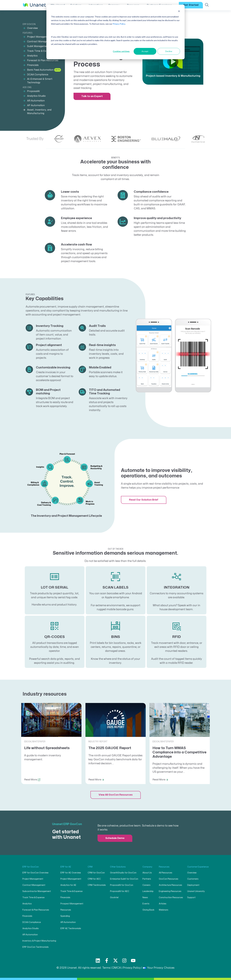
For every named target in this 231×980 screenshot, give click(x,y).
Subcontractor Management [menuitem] (37, 891)
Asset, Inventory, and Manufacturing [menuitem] (39, 112)
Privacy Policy (119, 24)
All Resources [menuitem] (166, 873)
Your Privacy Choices (159, 968)
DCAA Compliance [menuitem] (38, 75)
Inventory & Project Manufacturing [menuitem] (39, 941)
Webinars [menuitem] (164, 910)
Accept (145, 51)
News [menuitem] (145, 898)
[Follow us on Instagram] (124, 961)
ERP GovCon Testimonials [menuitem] (36, 947)
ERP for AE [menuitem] (66, 867)
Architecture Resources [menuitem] (170, 885)
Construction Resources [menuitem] (171, 898)
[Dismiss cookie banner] (179, 11)
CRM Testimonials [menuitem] (97, 885)
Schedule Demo (115, 838)
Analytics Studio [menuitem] (36, 96)
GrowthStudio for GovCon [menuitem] (123, 873)
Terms (106, 968)
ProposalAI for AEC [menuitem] (120, 891)
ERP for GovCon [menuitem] (31, 867)
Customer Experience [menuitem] (198, 867)
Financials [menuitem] (33, 65)
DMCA (117, 968)
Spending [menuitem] (65, 916)
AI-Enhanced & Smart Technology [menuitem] (40, 81)
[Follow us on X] (115, 961)
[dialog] (115, 32)
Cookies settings (121, 51)
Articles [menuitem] (163, 904)
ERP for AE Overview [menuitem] (71, 873)
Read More (31, 780)
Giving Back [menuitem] (148, 910)
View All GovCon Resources (116, 795)
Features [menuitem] (28, 33)
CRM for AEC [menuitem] (94, 879)
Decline (169, 51)
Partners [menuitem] (147, 879)
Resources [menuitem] (66, 910)
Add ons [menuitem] (27, 87)
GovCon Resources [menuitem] (169, 879)
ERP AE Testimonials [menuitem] (71, 928)
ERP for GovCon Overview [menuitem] (35, 873)
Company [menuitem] (147, 867)
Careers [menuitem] (146, 885)
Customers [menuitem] (193, 879)
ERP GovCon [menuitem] (29, 24)
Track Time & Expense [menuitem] (40, 51)
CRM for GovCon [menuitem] (96, 873)
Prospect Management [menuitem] (72, 904)
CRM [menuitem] (90, 867)
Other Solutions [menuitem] (118, 867)
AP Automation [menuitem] (36, 105)
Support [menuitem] (191, 898)
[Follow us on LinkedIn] (98, 961)
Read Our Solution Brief (144, 500)
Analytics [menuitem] (32, 56)
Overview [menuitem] (32, 28)
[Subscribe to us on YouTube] (133, 961)
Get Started (191, 5)
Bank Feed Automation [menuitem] (40, 70)
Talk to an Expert (92, 96)
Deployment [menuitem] (193, 885)
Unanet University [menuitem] (196, 891)
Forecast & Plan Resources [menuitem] (43, 60)
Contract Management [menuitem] (40, 42)
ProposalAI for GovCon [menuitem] (122, 885)
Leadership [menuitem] (148, 891)
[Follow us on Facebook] (107, 961)
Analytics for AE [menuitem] (68, 885)
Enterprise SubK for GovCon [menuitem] (124, 879)
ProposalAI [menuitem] (33, 91)
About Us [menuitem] (147, 873)
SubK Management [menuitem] (38, 46)
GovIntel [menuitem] (114, 898)
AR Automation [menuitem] (36, 101)
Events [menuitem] (146, 904)
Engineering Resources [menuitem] (170, 891)
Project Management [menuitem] (39, 37)
